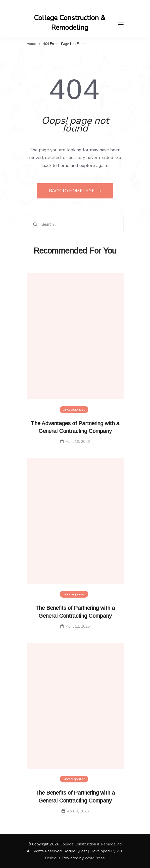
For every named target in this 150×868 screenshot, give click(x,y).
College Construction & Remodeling (70, 23)
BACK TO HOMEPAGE (72, 191)
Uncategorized (74, 409)
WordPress (95, 858)
